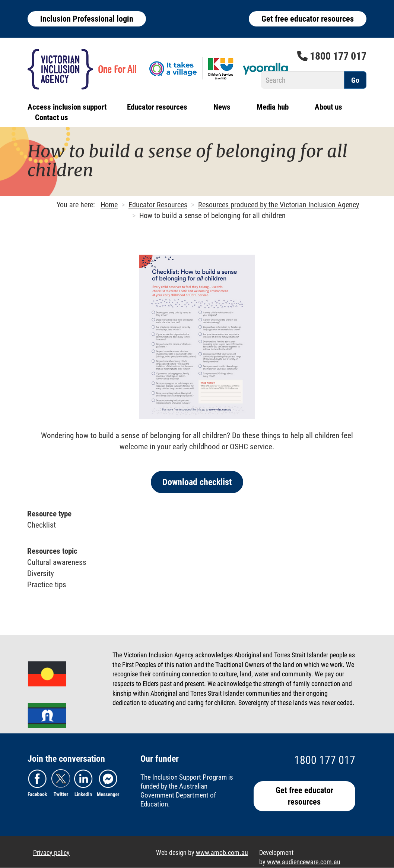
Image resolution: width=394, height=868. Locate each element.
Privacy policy (51, 853)
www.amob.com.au (222, 853)
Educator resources (157, 107)
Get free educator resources (308, 19)
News (222, 107)
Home (109, 205)
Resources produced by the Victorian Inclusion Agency (279, 205)
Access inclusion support (67, 107)
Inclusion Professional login (87, 19)
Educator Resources (158, 205)
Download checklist (197, 482)
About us (328, 107)
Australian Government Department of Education (178, 795)
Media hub (273, 107)
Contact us (52, 117)
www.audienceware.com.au (304, 862)
